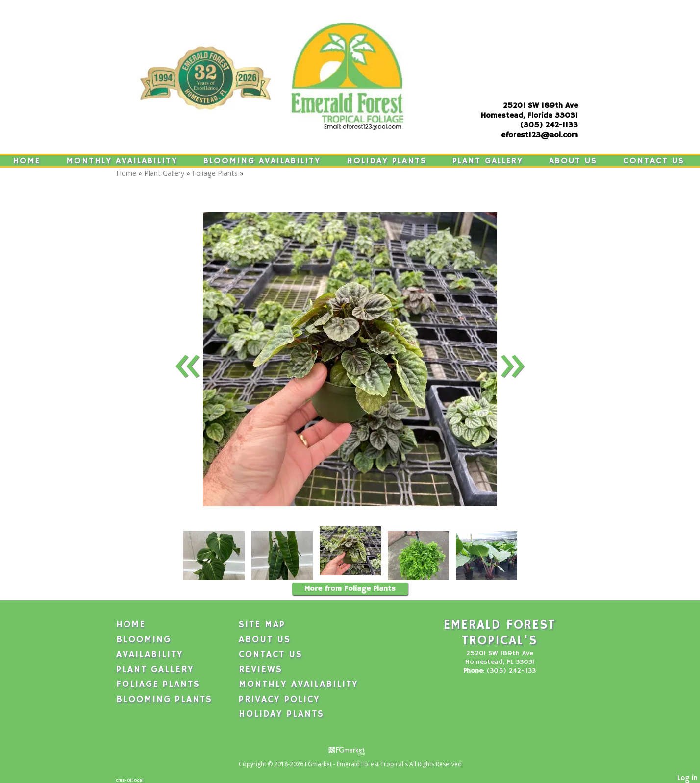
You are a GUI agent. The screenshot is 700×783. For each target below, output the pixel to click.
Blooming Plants (164, 700)
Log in (687, 778)
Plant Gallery (488, 161)
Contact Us (654, 161)
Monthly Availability (122, 161)
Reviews (261, 670)
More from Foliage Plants (350, 589)
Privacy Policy (279, 700)
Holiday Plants (387, 161)
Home (26, 161)
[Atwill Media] (350, 750)
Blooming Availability (262, 161)
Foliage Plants (215, 173)
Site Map (262, 625)
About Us (573, 161)
